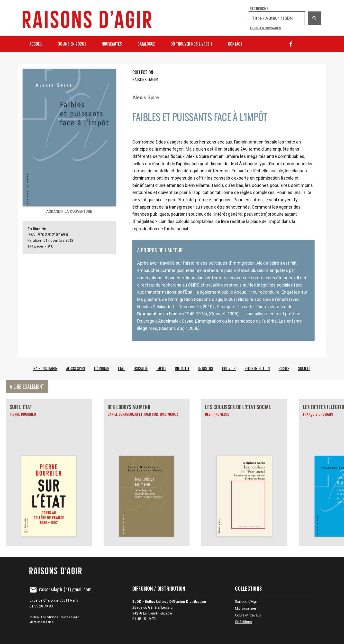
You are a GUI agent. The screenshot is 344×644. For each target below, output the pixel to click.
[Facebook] (291, 44)
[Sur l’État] (49, 472)
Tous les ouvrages (265, 28)
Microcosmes (246, 609)
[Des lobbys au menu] (147, 472)
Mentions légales (41, 622)
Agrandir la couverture (69, 212)
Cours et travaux (248, 615)
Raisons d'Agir (145, 79)
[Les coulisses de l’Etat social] (244, 472)
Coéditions (243, 622)
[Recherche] (277, 18)
